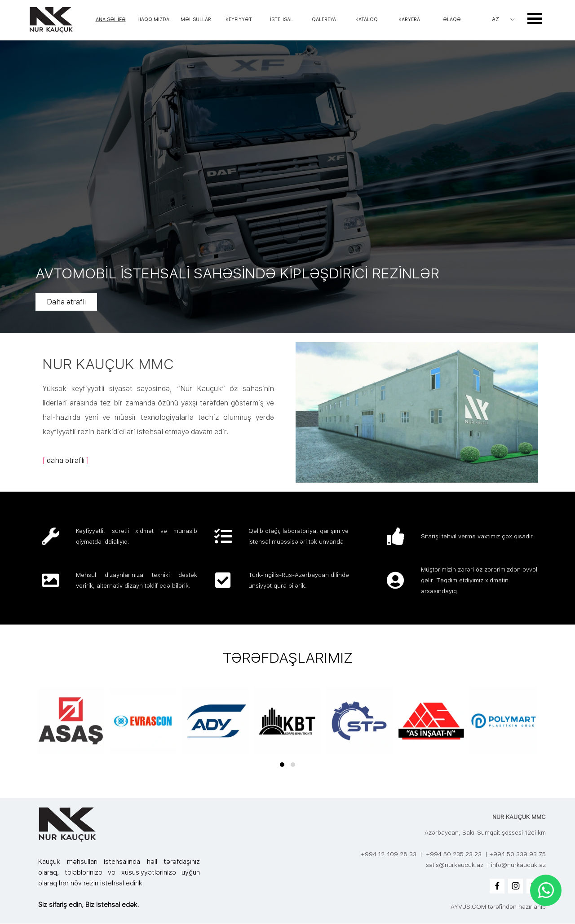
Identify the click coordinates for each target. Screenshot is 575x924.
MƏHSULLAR (196, 20)
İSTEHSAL (281, 20)
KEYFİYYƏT (239, 20)
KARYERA (409, 20)
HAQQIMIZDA (153, 20)
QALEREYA (324, 20)
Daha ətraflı (117, 302)
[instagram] (515, 886)
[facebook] (497, 886)
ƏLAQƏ (452, 20)
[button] (282, 765)
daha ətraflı (66, 460)
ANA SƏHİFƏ (111, 20)
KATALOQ (367, 20)
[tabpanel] (158, 411)
